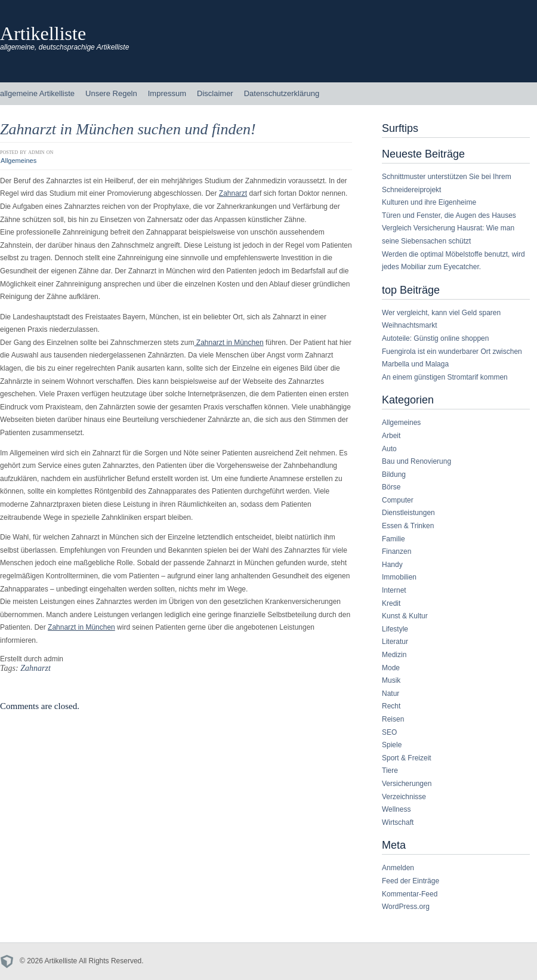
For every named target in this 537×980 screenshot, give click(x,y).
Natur (391, 694)
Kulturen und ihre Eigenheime (429, 202)
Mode (391, 668)
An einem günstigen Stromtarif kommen (445, 377)
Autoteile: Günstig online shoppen (435, 338)
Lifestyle (395, 629)
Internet (394, 590)
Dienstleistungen (408, 513)
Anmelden (398, 868)
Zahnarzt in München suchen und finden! (128, 129)
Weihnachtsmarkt (409, 325)
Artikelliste (43, 33)
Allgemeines (18, 161)
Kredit (391, 603)
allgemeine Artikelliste (37, 93)
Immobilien (399, 577)
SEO (389, 732)
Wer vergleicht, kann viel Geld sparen (441, 313)
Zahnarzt (233, 193)
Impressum (167, 93)
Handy (392, 565)
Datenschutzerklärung (282, 93)
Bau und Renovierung (416, 461)
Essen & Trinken (408, 526)
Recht (391, 706)
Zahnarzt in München (229, 343)
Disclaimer (215, 93)
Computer (398, 500)
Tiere (390, 771)
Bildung (394, 474)
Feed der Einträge (411, 881)
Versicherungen (407, 784)
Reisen (393, 719)
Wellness (396, 809)
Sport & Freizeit (407, 758)
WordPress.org (406, 907)
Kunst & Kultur (405, 616)
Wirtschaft (398, 822)
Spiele (392, 745)
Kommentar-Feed (410, 894)
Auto (389, 449)
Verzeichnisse (404, 797)
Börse (391, 487)
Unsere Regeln (111, 93)
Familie (394, 539)
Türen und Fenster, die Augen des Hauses (449, 215)
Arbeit (391, 436)
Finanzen (396, 551)
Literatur (395, 642)
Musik (391, 680)
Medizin (394, 655)
